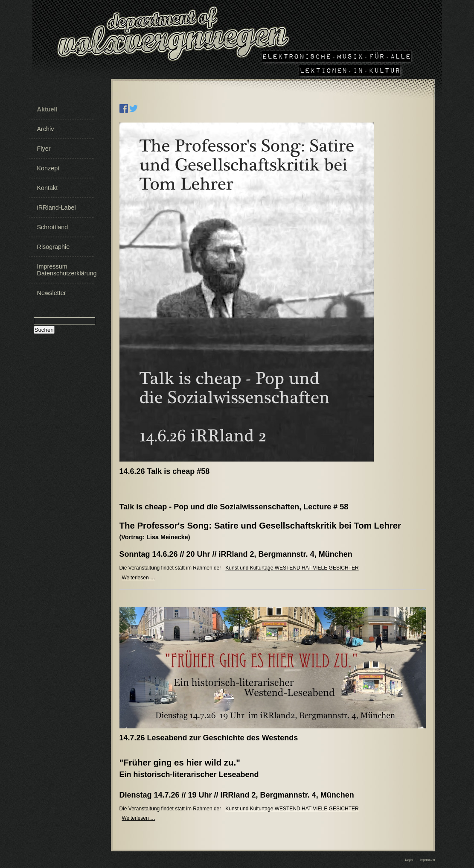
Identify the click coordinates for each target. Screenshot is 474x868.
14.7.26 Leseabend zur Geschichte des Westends (209, 738)
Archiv (46, 129)
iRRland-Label (57, 208)
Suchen (44, 330)
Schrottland (53, 227)
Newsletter (52, 293)
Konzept (48, 168)
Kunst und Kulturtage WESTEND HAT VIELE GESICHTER (292, 568)
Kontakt (48, 188)
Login (409, 860)
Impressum (427, 860)
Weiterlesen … (139, 578)
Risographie (54, 247)
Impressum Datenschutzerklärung (65, 270)
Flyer (44, 149)
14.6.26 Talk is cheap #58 (165, 471)
